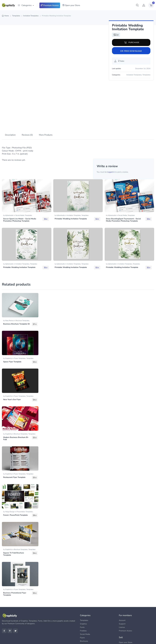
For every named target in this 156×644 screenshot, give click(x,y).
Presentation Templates (25, 487)
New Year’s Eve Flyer (12, 375)
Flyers (82, 613)
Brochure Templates (22, 296)
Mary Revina (10, 296)
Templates (16, 16)
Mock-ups (84, 620)
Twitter (15, 606)
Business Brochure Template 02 (16, 300)
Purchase (132, 42)
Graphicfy (9, 334)
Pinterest (10, 606)
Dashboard (123, 622)
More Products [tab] (46, 111)
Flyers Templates (20, 334)
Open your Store (71, 5)
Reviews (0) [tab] (27, 111)
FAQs (135, 639)
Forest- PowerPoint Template (15, 491)
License (122, 603)
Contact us (126, 639)
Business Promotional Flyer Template (15, 570)
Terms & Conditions (147, 639)
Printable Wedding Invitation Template (71, 194)
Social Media (20, 191)
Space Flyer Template (12, 337)
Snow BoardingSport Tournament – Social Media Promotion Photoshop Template (123, 195)
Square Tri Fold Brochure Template (14, 530)
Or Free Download (131, 51)
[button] (137, 5)
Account (122, 596)
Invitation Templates (31, 16)
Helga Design (10, 487)
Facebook (4, 606)
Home (7, 16)
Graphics (83, 599)
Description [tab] (10, 111)
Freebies (83, 606)
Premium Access (50, 5)
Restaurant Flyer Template (14, 453)
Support (122, 599)
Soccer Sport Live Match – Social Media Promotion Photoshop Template (20, 195)
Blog (117, 639)
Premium (109, 639)
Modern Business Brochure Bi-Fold (16, 414)
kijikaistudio (10, 191)
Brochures (84, 617)
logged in (111, 148)
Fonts (82, 603)
